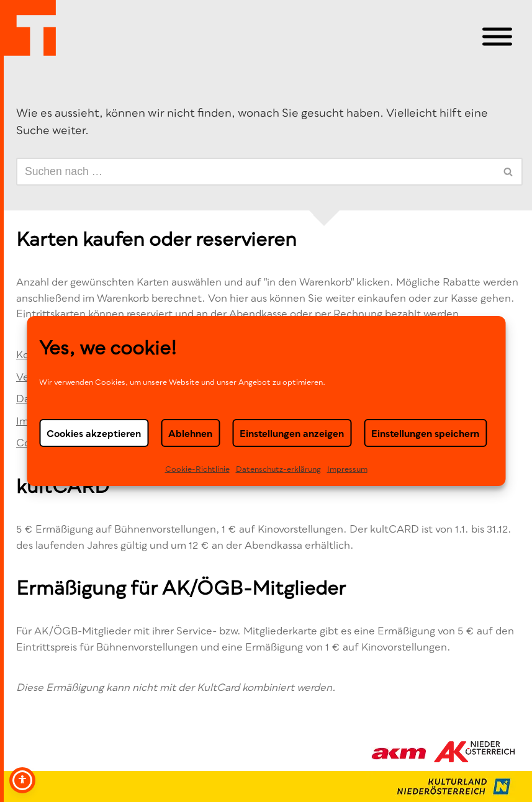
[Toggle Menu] (497, 37)
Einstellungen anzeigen (292, 433)
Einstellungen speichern (425, 433)
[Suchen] (255, 172)
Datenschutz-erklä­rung (278, 469)
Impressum (347, 469)
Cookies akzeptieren (94, 433)
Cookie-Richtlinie (197, 469)
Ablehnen (190, 433)
